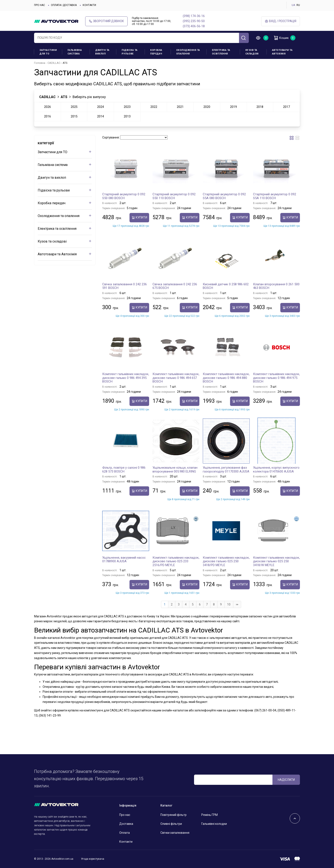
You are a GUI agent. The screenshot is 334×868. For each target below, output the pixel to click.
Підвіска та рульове (130, 52)
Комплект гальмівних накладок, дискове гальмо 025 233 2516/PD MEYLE (176, 561)
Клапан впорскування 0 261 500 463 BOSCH (276, 286)
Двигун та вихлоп (102, 52)
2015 (74, 116)
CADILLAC (54, 63)
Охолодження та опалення (188, 52)
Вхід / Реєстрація (281, 21)
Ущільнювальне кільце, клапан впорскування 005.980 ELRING (175, 470)
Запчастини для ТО (48, 52)
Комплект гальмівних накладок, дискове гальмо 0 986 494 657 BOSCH (176, 378)
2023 (127, 107)
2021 (180, 107)
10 (229, 604)
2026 (48, 107)
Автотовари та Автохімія (282, 52)
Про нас (40, 5)
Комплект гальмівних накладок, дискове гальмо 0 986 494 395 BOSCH (126, 378)
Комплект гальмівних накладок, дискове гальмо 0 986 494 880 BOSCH (226, 378)
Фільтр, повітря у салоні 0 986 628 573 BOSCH (124, 470)
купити (139, 218)
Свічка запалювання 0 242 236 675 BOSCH (175, 286)
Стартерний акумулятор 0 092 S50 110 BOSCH (174, 196)
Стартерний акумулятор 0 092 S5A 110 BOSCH (275, 196)
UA (293, 5)
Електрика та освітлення (221, 52)
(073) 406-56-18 (194, 26)
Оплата (125, 833)
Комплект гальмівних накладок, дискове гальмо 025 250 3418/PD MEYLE (226, 561)
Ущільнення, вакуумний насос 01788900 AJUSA (124, 560)
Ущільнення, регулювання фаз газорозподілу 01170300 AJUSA (226, 470)
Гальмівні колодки (214, 824)
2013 (127, 116)
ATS (64, 97)
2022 (154, 107)
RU (298, 5)
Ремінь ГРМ (209, 815)
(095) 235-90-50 (194, 21)
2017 (286, 107)
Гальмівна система (75, 52)
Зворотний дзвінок (106, 21)
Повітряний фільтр (173, 815)
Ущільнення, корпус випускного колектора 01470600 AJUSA (276, 470)
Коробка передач (156, 52)
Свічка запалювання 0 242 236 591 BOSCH (125, 286)
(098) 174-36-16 (194, 16)
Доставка (126, 824)
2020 (207, 107)
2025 (74, 107)
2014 (101, 116)
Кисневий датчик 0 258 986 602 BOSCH (226, 286)
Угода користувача (93, 859)
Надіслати (286, 780)
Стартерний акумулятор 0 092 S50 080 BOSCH (124, 196)
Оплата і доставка (64, 5)
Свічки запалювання (175, 833)
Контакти (89, 5)
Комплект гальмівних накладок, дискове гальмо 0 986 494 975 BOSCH (276, 378)
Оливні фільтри (171, 824)
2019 (233, 107)
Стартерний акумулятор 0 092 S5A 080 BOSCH (224, 196)
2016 (48, 116)
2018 (260, 107)
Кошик (282, 38)
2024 (101, 107)
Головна (40, 63)
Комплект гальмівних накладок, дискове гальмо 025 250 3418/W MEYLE (276, 561)
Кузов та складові (252, 52)
